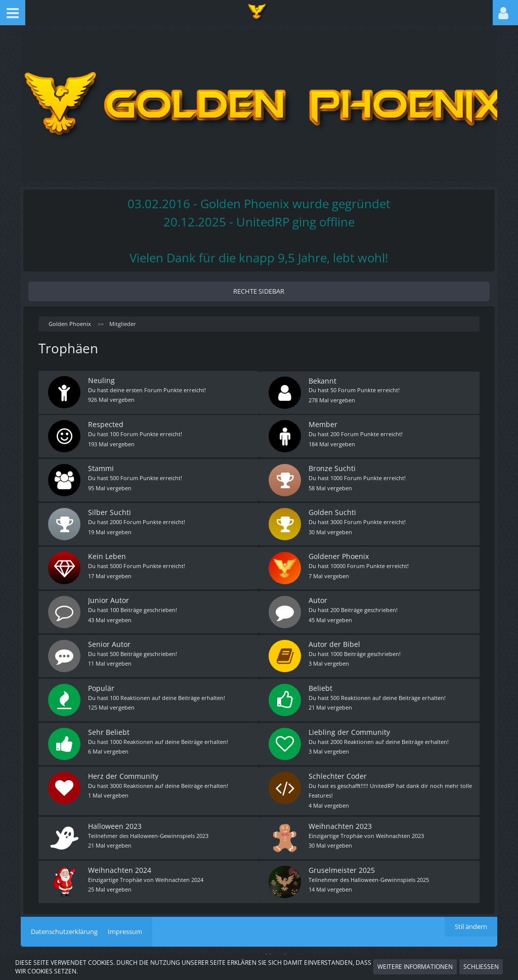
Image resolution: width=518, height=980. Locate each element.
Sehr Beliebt (109, 728)
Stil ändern (471, 920)
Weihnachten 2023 (341, 821)
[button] (13, 13)
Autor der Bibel (335, 641)
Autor (318, 598)
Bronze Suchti (333, 467)
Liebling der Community (350, 728)
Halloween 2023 (115, 821)
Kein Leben (107, 554)
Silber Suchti (110, 511)
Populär (102, 685)
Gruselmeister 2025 (342, 864)
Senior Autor (110, 641)
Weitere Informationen (415, 967)
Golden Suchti (333, 511)
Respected (106, 424)
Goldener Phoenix (339, 554)
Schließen (481, 967)
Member (323, 424)
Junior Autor (109, 598)
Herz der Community (124, 772)
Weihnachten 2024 (120, 864)
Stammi (101, 467)
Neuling (102, 380)
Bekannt (323, 380)
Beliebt (321, 685)
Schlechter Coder (338, 772)
